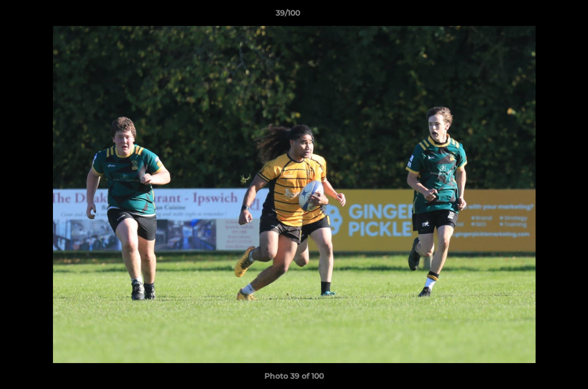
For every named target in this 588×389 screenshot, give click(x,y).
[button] (543, 16)
